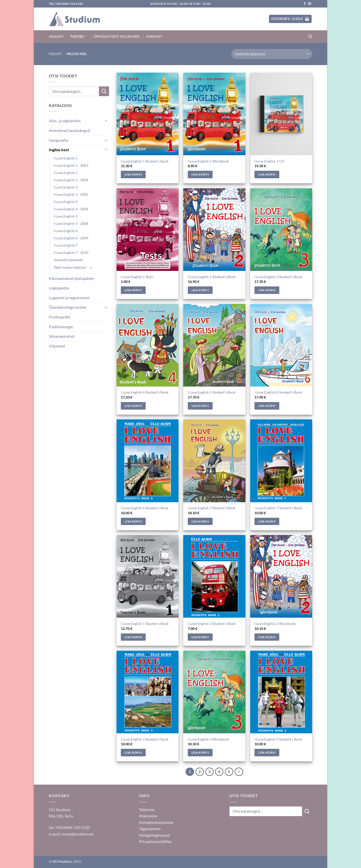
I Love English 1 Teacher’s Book (145, 624)
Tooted (79, 36)
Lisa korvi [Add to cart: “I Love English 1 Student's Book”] (133, 174)
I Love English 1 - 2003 (71, 165)
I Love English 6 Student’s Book (278, 392)
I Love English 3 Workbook (208, 739)
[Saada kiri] (310, 4)
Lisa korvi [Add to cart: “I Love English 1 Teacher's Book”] (133, 637)
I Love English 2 (66, 173)
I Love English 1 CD (269, 161)
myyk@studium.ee (78, 834)
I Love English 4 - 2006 (71, 209)
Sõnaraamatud (62, 336)
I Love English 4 (66, 202)
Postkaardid (59, 317)
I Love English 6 (66, 231)
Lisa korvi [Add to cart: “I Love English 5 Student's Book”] (200, 406)
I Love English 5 (66, 216)
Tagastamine (150, 829)
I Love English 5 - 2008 (71, 223)
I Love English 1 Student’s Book (145, 161)
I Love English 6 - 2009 (71, 238)
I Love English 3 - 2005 (71, 194)
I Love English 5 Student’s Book (212, 392)
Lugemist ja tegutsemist (69, 298)
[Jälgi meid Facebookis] (305, 4)
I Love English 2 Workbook (275, 624)
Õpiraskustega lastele (68, 307)
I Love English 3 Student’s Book (278, 277)
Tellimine (147, 810)
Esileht (55, 54)
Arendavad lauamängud (69, 130)
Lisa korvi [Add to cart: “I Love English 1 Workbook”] (200, 174)
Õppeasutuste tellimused (117, 37)
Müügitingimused (154, 835)
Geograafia (58, 140)
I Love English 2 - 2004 (71, 180)
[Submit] (104, 91)
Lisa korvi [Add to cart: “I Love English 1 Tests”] (133, 290)
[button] (290, 19)
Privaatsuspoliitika (155, 841)
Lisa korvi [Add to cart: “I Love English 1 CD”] (267, 174)
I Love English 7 (66, 245)
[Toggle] (106, 121)
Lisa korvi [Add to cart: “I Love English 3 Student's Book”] (267, 290)
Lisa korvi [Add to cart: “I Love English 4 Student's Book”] (133, 406)
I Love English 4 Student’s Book (145, 392)
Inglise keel (59, 150)
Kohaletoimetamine (156, 822)
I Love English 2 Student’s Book (212, 277)
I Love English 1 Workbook (208, 161)
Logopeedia (59, 288)
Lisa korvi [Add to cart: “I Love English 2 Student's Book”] (200, 290)
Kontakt (154, 37)
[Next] (239, 772)
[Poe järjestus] (272, 54)
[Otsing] (310, 37)
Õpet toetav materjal (70, 267)
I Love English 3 (66, 187)
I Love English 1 (66, 158)
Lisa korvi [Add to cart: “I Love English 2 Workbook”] (267, 637)
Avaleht (56, 37)
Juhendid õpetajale (68, 260)
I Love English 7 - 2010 (71, 252)
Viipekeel (57, 346)
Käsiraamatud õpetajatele (71, 278)
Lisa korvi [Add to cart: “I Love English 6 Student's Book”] (267, 406)
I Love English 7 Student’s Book (212, 508)
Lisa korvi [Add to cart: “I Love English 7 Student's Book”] (200, 521)
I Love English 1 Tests (137, 277)
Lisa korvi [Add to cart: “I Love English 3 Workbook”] (200, 752)
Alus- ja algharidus (65, 121)
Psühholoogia (61, 327)
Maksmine (148, 816)
